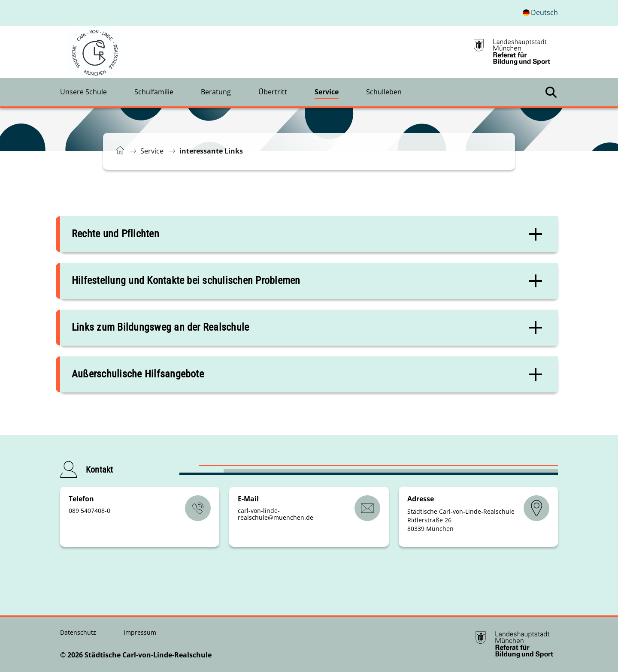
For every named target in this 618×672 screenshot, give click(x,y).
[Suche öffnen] (551, 92)
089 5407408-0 (89, 511)
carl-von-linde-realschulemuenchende (276, 514)
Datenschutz (79, 632)
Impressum (140, 632)
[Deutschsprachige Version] (540, 13)
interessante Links (211, 151)
